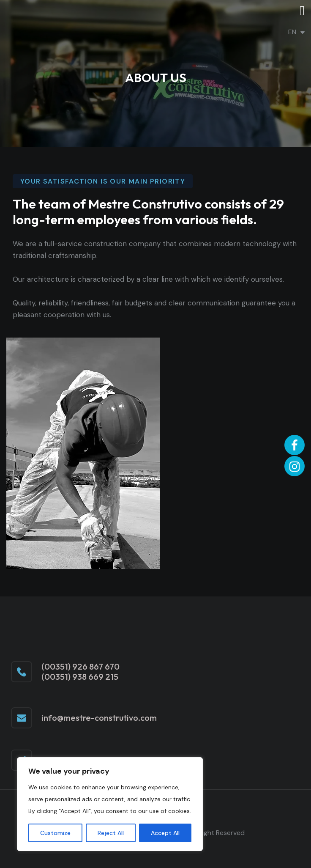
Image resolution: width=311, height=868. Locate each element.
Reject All (111, 833)
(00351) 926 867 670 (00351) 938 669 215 (80, 672)
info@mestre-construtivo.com (99, 718)
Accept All (165, 833)
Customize (55, 833)
